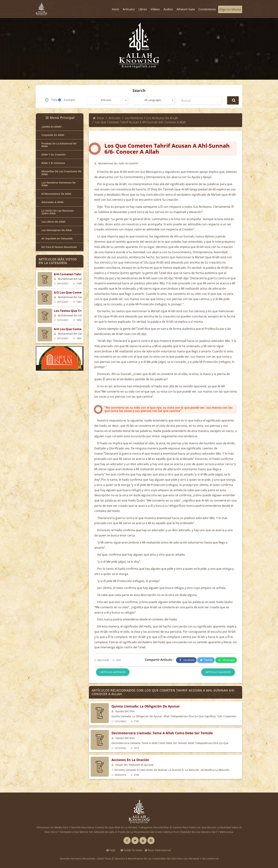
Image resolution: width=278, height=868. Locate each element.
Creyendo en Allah (53, 135)
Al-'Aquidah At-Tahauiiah (57, 238)
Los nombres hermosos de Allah (59, 184)
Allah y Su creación (53, 154)
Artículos (114, 118)
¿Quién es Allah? (52, 127)
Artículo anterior (113, 672)
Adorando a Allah (52, 202)
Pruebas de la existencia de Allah (59, 145)
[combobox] (107, 100)
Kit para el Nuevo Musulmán (59, 247)
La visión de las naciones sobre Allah (58, 212)
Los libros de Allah (53, 222)
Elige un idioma (230, 9)
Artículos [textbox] (106, 100)
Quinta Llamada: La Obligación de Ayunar (146, 706)
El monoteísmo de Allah (56, 194)
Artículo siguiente (218, 672)
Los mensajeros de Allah (57, 230)
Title (54, 100)
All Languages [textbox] (153, 100)
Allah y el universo (53, 163)
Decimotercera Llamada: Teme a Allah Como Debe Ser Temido (162, 733)
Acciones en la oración (130, 760)
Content (70, 100)
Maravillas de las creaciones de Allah (61, 173)
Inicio (98, 118)
